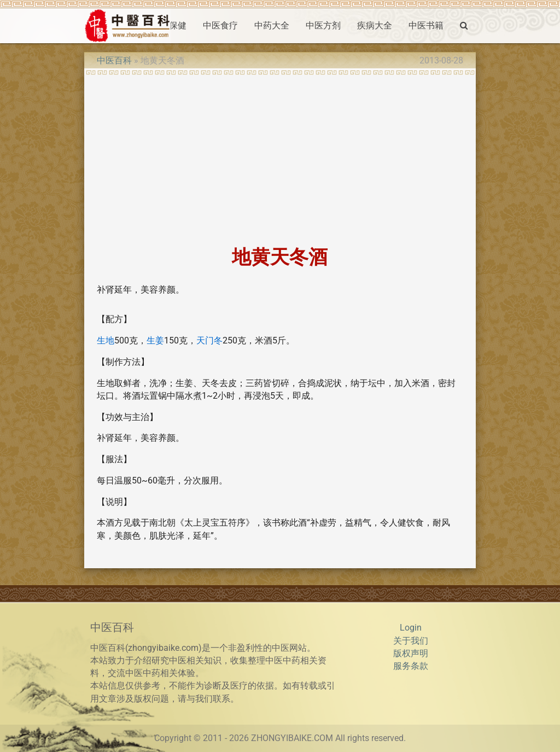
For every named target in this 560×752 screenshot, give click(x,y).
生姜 (155, 341)
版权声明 (411, 654)
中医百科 (114, 61)
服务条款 (411, 666)
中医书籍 (426, 26)
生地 (106, 341)
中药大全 (272, 26)
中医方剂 (323, 26)
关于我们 (411, 641)
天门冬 (209, 341)
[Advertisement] (280, 157)
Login (411, 628)
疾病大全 (375, 26)
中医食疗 (220, 26)
